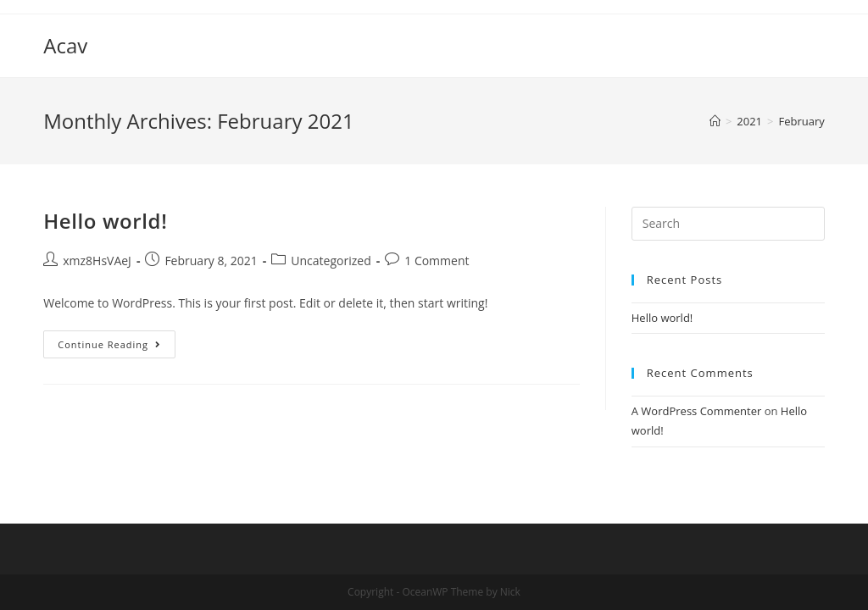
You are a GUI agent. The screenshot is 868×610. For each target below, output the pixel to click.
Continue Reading (109, 344)
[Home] (715, 121)
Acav (65, 45)
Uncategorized (331, 261)
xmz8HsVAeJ (97, 261)
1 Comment (437, 261)
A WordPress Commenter (697, 411)
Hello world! (105, 221)
